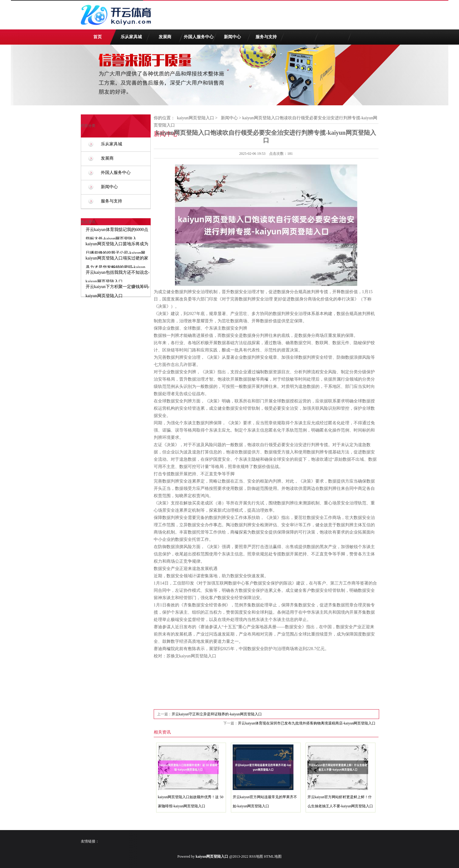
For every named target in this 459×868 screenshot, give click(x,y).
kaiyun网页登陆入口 (196, 118)
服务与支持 (266, 37)
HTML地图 (273, 856)
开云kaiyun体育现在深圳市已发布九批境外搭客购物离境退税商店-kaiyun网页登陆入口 (307, 723)
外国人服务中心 (199, 37)
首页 (98, 37)
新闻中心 (232, 37)
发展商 (165, 37)
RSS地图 (256, 856)
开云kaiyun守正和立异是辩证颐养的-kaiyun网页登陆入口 (217, 714)
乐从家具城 (131, 37)
